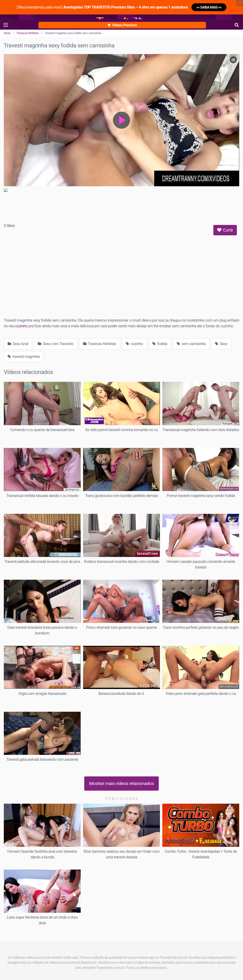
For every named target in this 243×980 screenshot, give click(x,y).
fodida (160, 344)
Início (7, 33)
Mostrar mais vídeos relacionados (122, 783)
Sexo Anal (18, 344)
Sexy (221, 344)
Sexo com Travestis (56, 344)
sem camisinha (191, 344)
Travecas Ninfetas (28, 33)
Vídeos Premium (122, 25)
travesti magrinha (24, 357)
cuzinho (21, 326)
